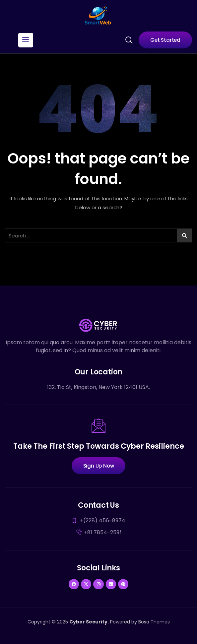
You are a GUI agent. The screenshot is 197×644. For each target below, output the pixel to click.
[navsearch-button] (129, 39)
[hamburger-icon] (26, 40)
